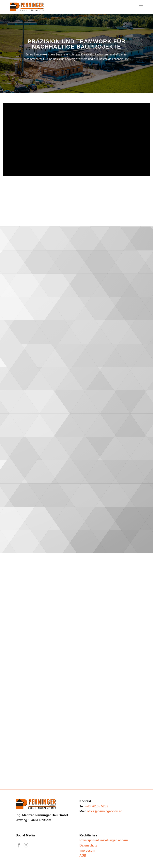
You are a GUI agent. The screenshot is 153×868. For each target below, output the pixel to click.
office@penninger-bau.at (104, 811)
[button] (141, 7)
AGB (83, 855)
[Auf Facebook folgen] (19, 846)
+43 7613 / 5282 (97, 806)
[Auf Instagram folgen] (26, 846)
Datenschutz (88, 845)
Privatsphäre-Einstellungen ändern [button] (104, 840)
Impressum (87, 851)
